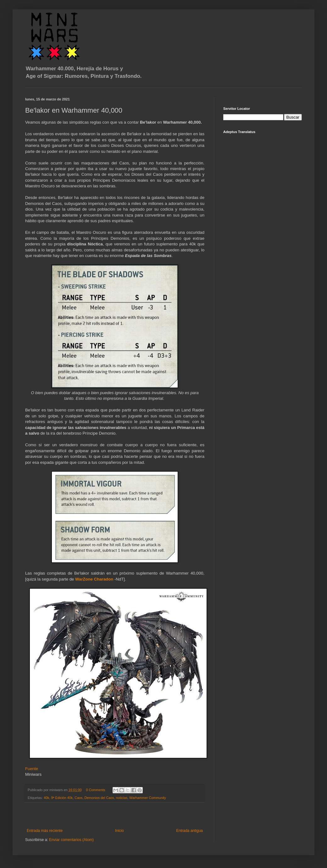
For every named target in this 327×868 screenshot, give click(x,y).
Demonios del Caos (99, 798)
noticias (122, 798)
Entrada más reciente (45, 831)
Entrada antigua (189, 831)
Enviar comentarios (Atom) (71, 840)
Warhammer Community (148, 798)
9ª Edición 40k (62, 798)
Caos (78, 798)
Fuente (32, 769)
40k (46, 798)
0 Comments (95, 790)
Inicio (119, 831)
